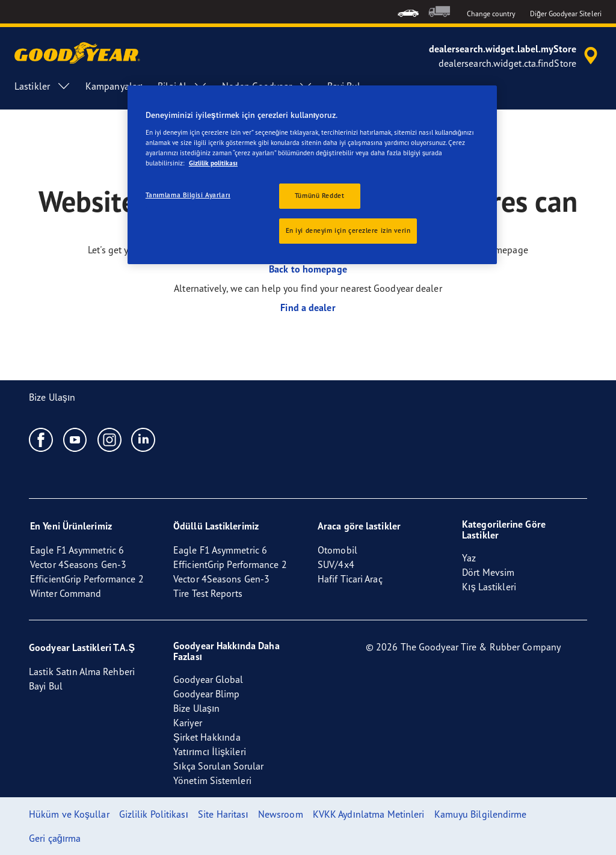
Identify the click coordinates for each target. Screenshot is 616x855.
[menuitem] (408, 12)
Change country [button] (491, 14)
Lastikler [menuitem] (43, 86)
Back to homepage (308, 269)
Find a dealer (308, 307)
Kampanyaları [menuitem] (114, 86)
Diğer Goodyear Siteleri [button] (566, 14)
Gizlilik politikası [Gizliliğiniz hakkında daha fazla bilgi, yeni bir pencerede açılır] (213, 163)
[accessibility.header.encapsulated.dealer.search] (515, 56)
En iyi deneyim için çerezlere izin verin (348, 230)
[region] (312, 175)
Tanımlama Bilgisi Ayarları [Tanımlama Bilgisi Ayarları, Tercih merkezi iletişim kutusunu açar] (188, 195)
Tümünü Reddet (319, 196)
